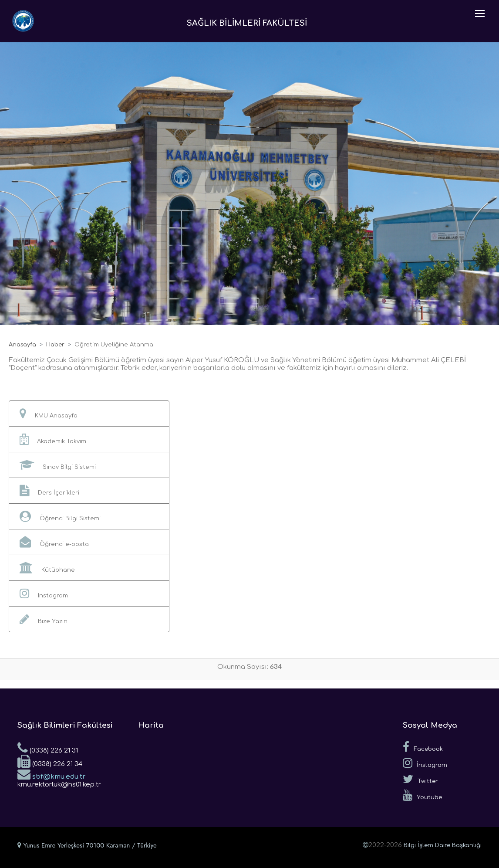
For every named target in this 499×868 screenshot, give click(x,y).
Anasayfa (22, 345)
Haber (55, 345)
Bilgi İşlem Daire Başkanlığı (443, 845)
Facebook (423, 747)
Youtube (422, 795)
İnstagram (425, 763)
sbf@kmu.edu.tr (51, 774)
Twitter (420, 779)
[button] (89, 414)
